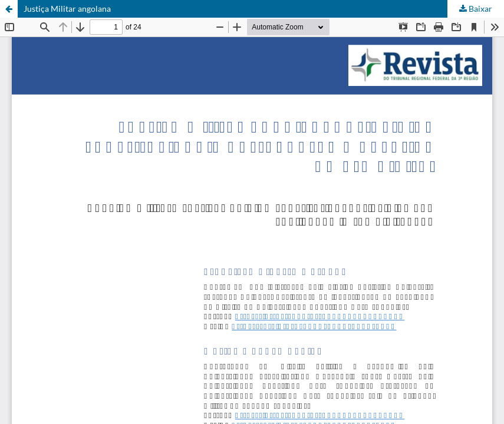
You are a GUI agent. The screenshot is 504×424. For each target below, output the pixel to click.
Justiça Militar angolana (67, 9)
